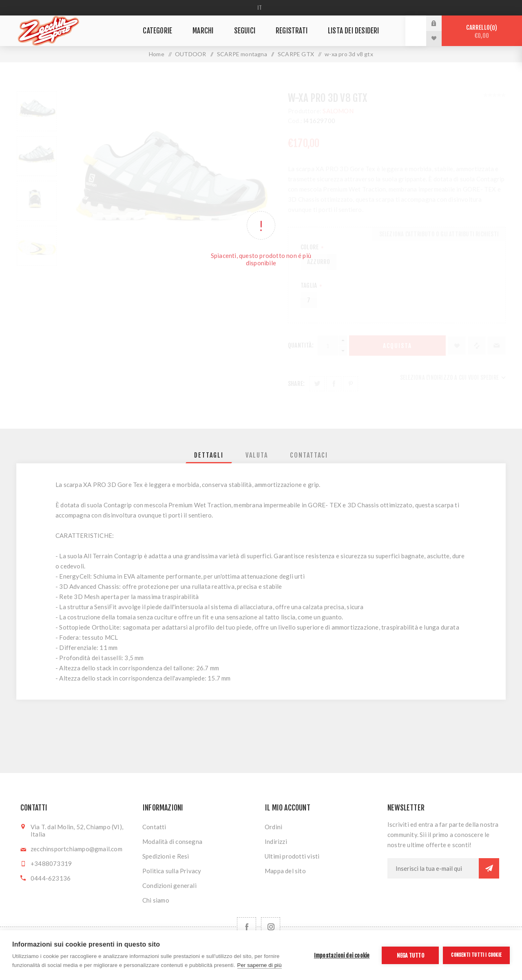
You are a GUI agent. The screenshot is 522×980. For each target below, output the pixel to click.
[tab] (209, 455)
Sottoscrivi (489, 868)
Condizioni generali (169, 885)
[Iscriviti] (433, 868)
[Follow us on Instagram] (271, 927)
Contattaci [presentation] (309, 455)
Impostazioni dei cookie (342, 955)
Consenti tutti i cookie (476, 955)
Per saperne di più (260, 965)
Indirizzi (276, 841)
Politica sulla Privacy (172, 871)
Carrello (482, 32)
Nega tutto (410, 955)
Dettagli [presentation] (209, 455)
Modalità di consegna (172, 841)
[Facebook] (247, 927)
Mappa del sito (285, 871)
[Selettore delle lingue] (261, 8)
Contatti (154, 827)
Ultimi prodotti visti (292, 856)
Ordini (273, 827)
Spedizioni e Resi (166, 856)
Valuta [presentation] (257, 455)
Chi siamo (156, 900)
